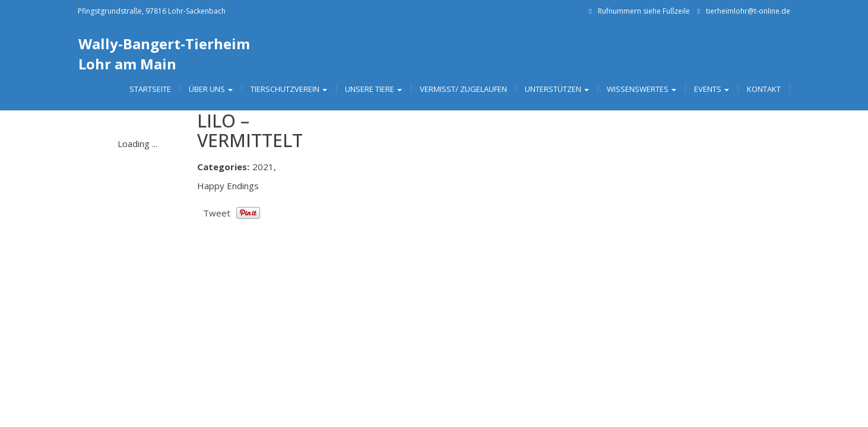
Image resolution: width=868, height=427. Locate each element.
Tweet (217, 213)
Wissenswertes (642, 89)
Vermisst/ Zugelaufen (463, 89)
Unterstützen (557, 89)
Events (712, 89)
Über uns (211, 89)
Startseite (150, 89)
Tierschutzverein (289, 89)
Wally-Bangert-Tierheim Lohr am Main (164, 54)
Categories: (223, 167)
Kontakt (764, 89)
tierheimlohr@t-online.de (748, 11)
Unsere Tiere (373, 89)
